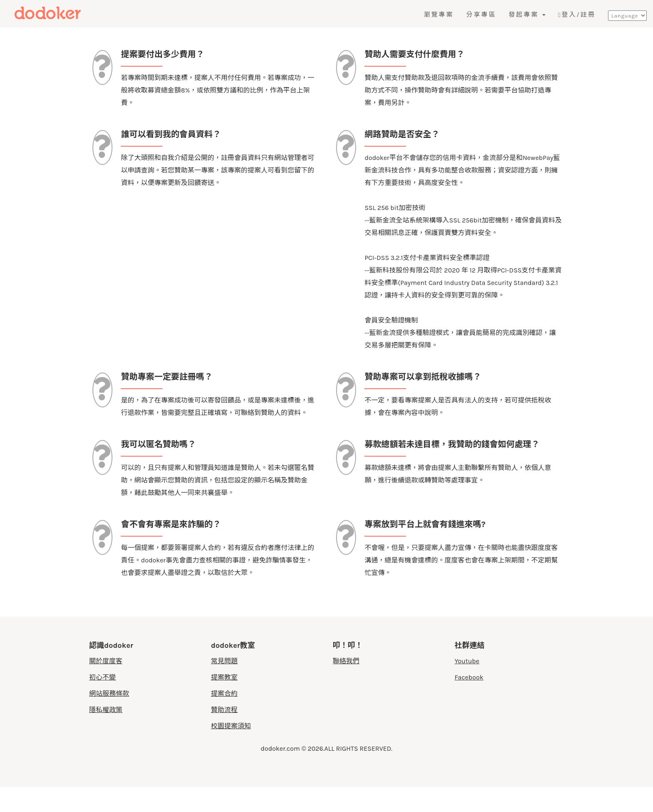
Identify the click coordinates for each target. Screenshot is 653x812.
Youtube (467, 686)
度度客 (65, 13)
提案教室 (224, 702)
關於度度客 (106, 686)
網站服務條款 (109, 718)
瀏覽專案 (439, 15)
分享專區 (481, 15)
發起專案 (527, 15)
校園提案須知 (231, 751)
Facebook (469, 702)
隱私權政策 (106, 735)
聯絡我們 (346, 686)
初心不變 (102, 702)
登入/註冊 (577, 15)
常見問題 (224, 686)
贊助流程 (224, 735)
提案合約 (224, 718)
